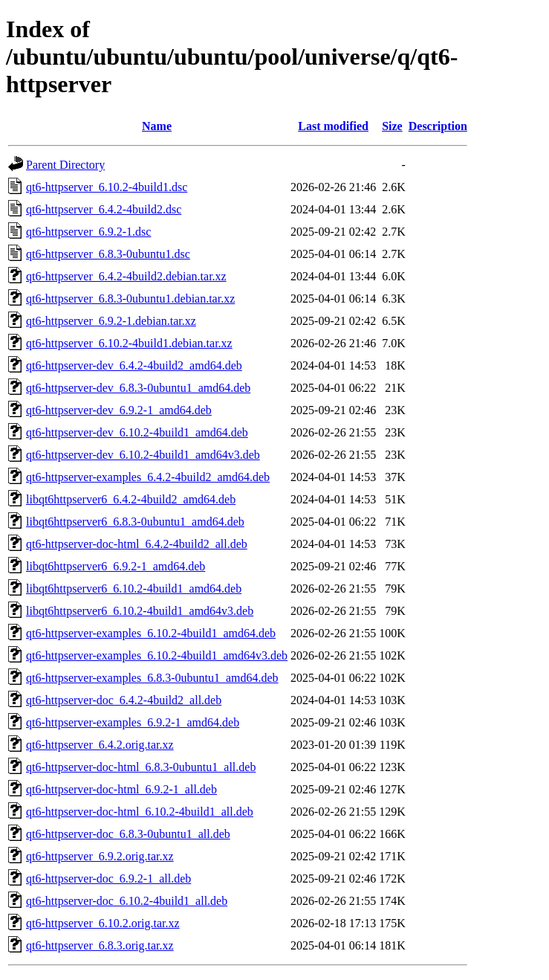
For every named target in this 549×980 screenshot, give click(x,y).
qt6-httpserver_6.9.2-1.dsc (88, 232)
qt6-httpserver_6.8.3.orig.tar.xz (100, 945)
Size (392, 126)
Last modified (333, 126)
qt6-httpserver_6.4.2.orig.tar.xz (100, 745)
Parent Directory (65, 165)
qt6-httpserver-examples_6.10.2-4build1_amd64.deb (151, 633)
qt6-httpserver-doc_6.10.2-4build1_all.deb (127, 901)
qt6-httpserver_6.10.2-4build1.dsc (107, 187)
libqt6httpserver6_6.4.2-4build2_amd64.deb (131, 499)
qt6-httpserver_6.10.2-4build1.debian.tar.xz (129, 343)
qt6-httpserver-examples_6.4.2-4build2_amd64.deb (148, 477)
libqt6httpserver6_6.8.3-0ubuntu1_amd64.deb (135, 522)
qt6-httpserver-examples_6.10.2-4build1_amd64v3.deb (157, 655)
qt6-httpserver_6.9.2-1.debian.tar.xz (111, 321)
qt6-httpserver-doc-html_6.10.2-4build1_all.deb (140, 812)
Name (157, 126)
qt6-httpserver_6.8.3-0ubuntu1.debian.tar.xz (130, 299)
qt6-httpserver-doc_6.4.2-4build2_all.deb (124, 700)
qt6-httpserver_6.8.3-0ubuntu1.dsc (108, 254)
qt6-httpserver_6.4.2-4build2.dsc (104, 209)
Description (438, 126)
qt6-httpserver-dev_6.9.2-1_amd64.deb (119, 410)
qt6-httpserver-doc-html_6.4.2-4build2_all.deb (137, 544)
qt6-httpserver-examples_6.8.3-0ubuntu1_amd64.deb (152, 678)
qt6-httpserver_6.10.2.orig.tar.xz (103, 923)
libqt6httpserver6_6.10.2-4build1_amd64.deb (134, 589)
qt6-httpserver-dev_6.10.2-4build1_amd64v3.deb (143, 455)
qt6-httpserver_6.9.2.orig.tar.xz (100, 856)
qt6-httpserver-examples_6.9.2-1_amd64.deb (133, 722)
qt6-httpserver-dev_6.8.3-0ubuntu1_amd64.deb (138, 388)
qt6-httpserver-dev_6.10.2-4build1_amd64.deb (137, 432)
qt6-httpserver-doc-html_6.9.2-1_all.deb (121, 789)
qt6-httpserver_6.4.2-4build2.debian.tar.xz (126, 276)
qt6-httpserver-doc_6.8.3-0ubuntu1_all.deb (128, 834)
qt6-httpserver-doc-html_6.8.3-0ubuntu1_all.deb (141, 767)
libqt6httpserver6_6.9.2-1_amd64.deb (116, 566)
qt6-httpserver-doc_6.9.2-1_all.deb (108, 879)
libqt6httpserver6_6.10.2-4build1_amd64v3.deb (140, 611)
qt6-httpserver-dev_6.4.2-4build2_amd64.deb (134, 365)
